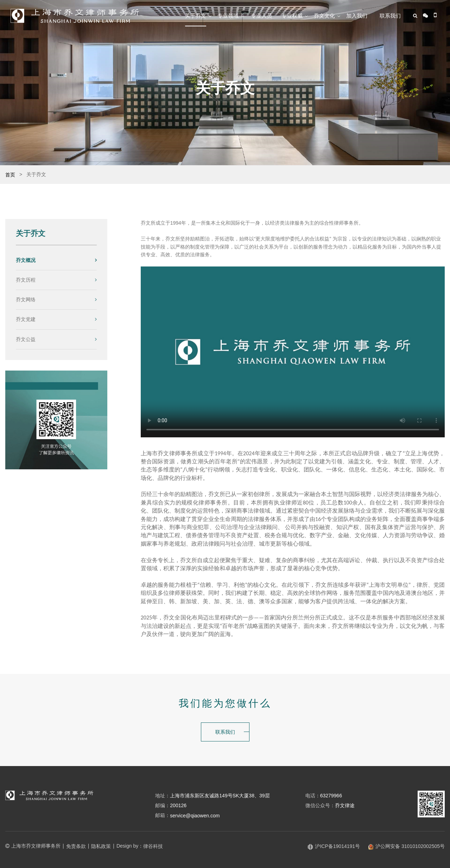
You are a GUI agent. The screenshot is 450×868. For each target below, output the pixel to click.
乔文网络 (26, 300)
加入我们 (357, 16)
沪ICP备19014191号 (334, 846)
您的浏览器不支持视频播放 (293, 352)
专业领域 (228, 16)
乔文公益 (26, 339)
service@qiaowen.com (195, 816)
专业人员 (261, 16)
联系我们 (390, 16)
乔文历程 (26, 280)
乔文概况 (26, 260)
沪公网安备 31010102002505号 (407, 846)
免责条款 (76, 846)
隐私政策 (101, 846)
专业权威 (292, 16)
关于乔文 (196, 16)
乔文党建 (26, 319)
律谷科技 (153, 846)
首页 (10, 175)
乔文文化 (324, 16)
